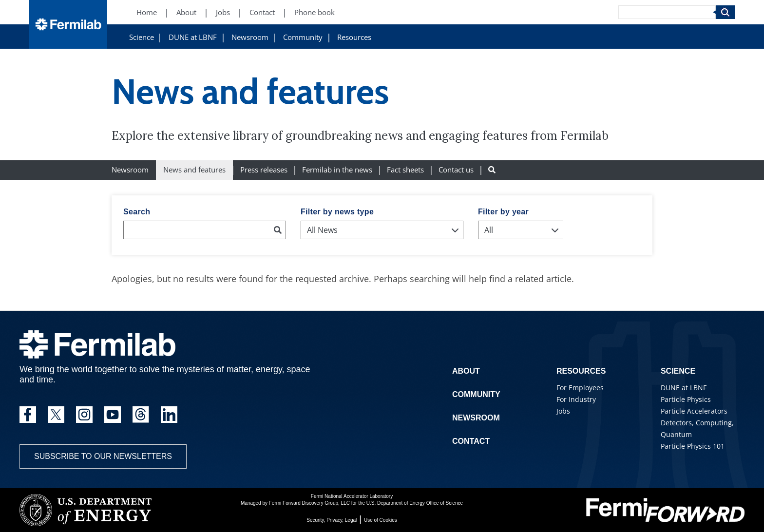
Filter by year (503, 212)
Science (142, 37)
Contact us (456, 170)
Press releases (264, 170)
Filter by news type (337, 212)
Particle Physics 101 (693, 446)
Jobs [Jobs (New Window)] (223, 12)
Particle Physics (686, 399)
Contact (471, 441)
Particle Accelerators (694, 411)
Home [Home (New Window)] (147, 12)
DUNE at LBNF (193, 37)
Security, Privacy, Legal (332, 520)
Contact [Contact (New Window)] (262, 12)
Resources (354, 37)
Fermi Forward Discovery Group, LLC (309, 503)
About (466, 371)
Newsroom (250, 37)
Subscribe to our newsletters (103, 456)
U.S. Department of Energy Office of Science (415, 503)
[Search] (667, 12)
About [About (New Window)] (186, 12)
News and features (194, 170)
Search (137, 212)
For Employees (580, 388)
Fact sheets (405, 170)
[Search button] (492, 170)
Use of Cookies (381, 520)
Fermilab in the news (337, 170)
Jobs (563, 411)
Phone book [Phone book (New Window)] (315, 12)
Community (303, 37)
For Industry (576, 399)
